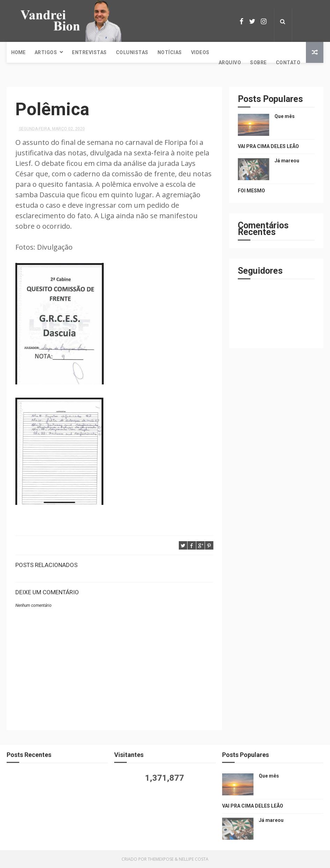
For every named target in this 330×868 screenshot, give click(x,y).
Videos (200, 52)
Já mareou (287, 161)
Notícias (170, 52)
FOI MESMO (251, 191)
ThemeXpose (161, 859)
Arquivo (230, 62)
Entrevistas (89, 52)
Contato (288, 62)
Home (18, 52)
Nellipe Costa (194, 859)
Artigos (46, 52)
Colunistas (132, 52)
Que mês (285, 116)
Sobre (258, 62)
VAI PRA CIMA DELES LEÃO (268, 146)
